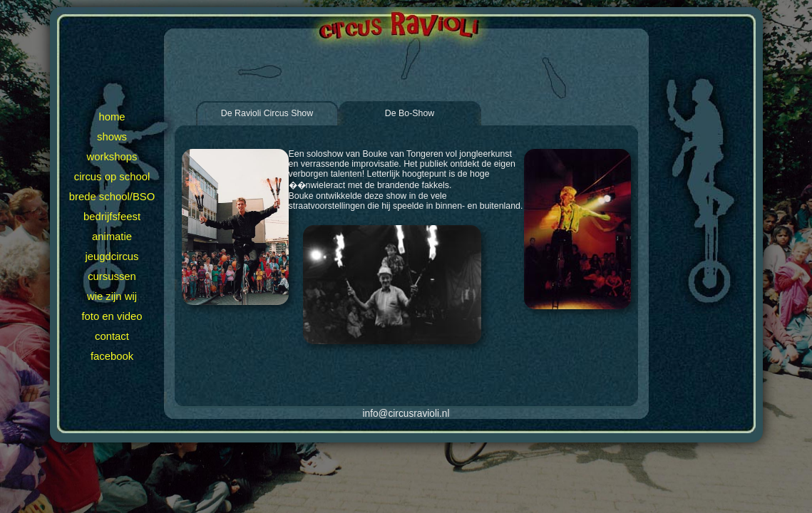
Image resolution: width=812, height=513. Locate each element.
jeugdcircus (112, 256)
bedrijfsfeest (112, 217)
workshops (112, 157)
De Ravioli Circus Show (267, 113)
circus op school (112, 177)
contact (112, 336)
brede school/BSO (112, 197)
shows (112, 137)
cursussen (112, 276)
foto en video (112, 316)
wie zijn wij (112, 296)
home (112, 117)
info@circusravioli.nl (406, 414)
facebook (112, 356)
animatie (112, 237)
